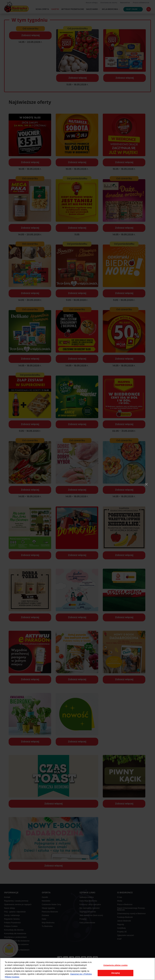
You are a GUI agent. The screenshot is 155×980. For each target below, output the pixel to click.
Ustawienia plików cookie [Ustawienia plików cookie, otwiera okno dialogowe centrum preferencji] (115, 965)
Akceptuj (115, 973)
